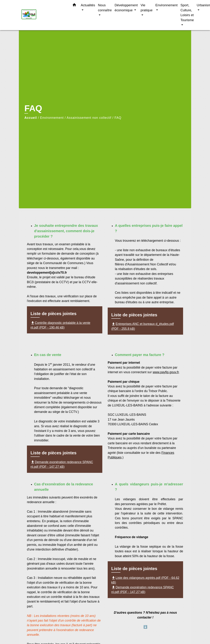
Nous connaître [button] (105, 8)
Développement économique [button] (126, 8)
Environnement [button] (167, 5)
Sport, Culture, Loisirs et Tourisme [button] (187, 13)
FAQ (118, 118)
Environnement (52, 118)
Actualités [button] (88, 5)
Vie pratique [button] (146, 8)
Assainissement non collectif (89, 118)
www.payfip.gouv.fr (166, 372)
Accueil (31, 118)
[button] (74, 6)
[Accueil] (44, 15)
